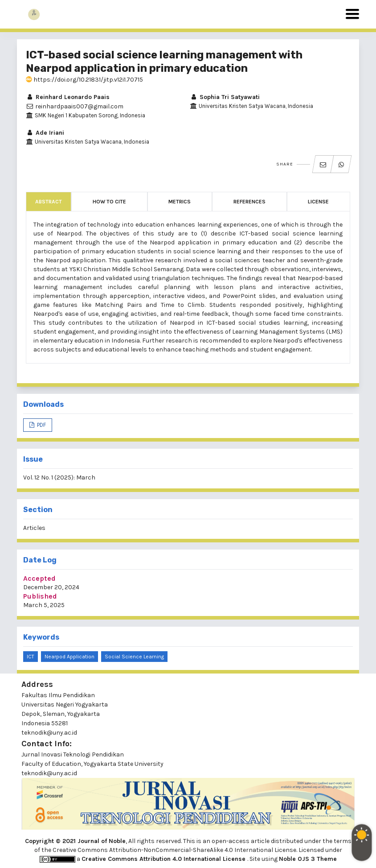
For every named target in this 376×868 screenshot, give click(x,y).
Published (40, 596)
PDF (41, 425)
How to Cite (109, 202)
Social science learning (134, 657)
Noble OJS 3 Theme (308, 859)
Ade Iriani (45, 133)
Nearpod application (69, 657)
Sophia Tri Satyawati (225, 97)
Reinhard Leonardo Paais (68, 97)
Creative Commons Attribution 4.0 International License (164, 859)
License (318, 202)
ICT (31, 657)
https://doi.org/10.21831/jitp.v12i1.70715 (84, 80)
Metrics (180, 202)
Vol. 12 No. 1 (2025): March (59, 477)
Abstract (49, 202)
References (249, 202)
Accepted (39, 578)
